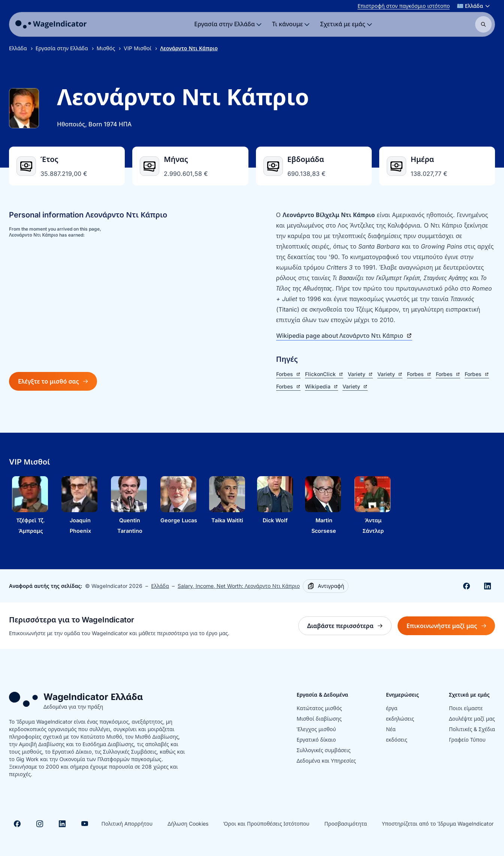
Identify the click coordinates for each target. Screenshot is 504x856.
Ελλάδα (18, 48)
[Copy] (326, 586)
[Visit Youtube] (85, 824)
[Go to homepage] (51, 24)
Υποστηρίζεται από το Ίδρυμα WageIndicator (438, 824)
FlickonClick (324, 374)
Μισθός (106, 48)
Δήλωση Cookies (188, 824)
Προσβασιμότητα (346, 824)
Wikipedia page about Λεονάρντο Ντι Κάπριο (344, 336)
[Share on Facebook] (467, 586)
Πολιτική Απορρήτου (127, 824)
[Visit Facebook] (17, 824)
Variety (360, 374)
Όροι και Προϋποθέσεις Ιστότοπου (266, 824)
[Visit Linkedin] (62, 824)
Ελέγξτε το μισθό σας (53, 381)
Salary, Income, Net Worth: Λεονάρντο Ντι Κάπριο (239, 586)
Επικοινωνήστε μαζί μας (451, 628)
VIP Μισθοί (138, 48)
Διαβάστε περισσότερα (349, 628)
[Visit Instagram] (40, 824)
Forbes (288, 374)
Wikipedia (322, 386)
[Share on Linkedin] (488, 586)
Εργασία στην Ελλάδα (62, 48)
